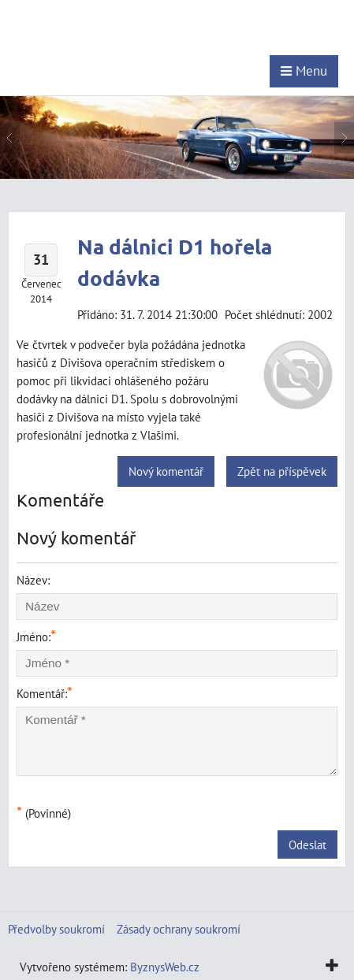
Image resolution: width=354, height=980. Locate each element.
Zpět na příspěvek (282, 471)
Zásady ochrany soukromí (179, 929)
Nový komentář (166, 471)
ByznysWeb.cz (165, 967)
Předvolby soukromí (56, 929)
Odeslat (307, 845)
